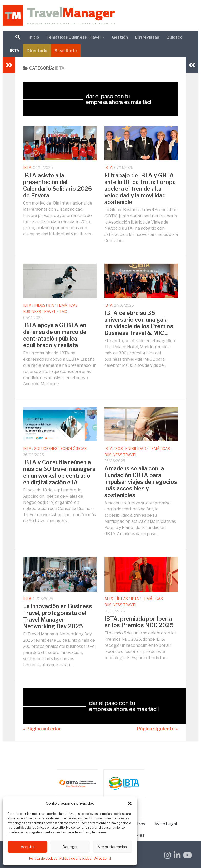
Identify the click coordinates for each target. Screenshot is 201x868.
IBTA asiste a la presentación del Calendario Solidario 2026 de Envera (58, 185)
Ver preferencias (112, 847)
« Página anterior (42, 729)
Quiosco (174, 37)
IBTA (15, 51)
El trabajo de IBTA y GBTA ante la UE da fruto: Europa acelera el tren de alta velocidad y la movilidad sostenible (140, 189)
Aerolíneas (116, 599)
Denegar (70, 847)
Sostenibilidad (131, 449)
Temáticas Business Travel (74, 37)
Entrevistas (147, 37)
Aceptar (28, 847)
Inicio (34, 37)
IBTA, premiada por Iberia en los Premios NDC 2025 (139, 622)
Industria (44, 305)
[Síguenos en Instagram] (167, 855)
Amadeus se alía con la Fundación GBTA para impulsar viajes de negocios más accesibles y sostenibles (141, 482)
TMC (63, 311)
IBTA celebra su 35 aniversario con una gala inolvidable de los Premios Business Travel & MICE (139, 323)
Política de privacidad (76, 858)
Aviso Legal (103, 858)
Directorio (37, 51)
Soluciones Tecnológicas (60, 449)
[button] (130, 803)
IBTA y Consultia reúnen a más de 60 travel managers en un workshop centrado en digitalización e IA (59, 472)
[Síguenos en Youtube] (187, 855)
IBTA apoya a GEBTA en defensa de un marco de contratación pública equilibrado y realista (55, 335)
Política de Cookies (43, 858)
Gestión (120, 37)
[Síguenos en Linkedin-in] (177, 855)
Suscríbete (66, 51)
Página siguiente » (157, 729)
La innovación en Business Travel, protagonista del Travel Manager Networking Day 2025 (58, 616)
